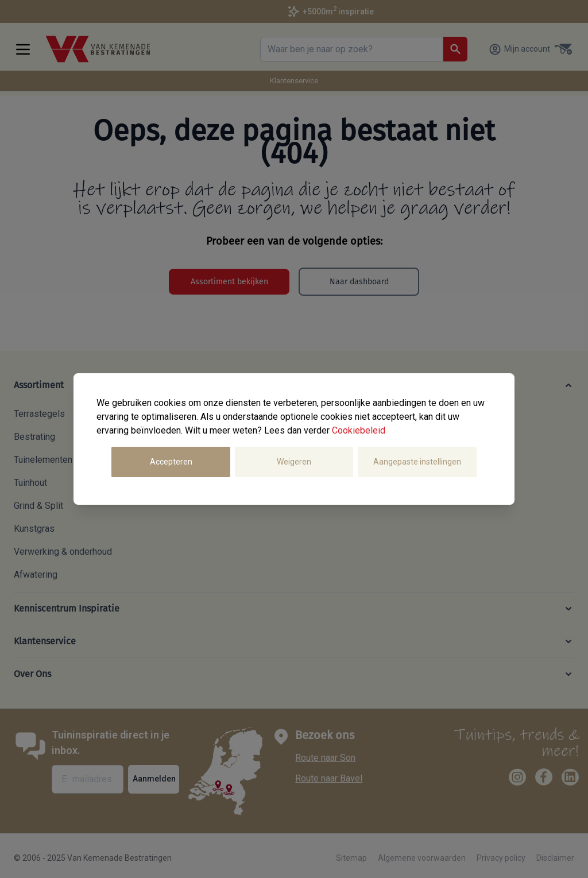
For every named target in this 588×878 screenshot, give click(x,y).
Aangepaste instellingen (417, 462)
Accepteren (171, 462)
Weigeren (294, 462)
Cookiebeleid (359, 430)
